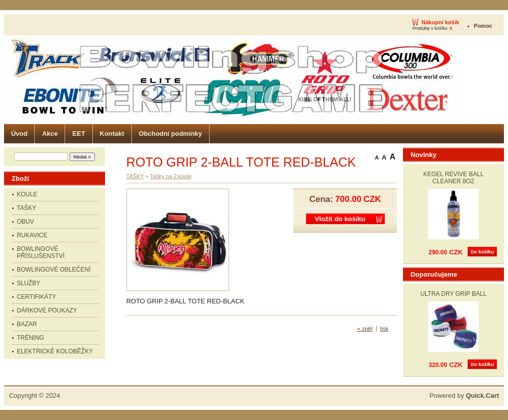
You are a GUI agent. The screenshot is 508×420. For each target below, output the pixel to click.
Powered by (464, 396)
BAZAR (27, 324)
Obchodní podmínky (170, 134)
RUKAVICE (32, 235)
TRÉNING (30, 338)
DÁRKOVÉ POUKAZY (47, 310)
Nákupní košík (441, 22)
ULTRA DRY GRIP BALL (453, 294)
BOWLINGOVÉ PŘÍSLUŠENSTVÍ (41, 252)
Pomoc (483, 26)
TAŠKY (26, 208)
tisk (385, 329)
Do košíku (482, 252)
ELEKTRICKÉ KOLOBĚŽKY (55, 351)
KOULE (27, 194)
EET (79, 134)
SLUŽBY (29, 283)
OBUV (25, 222)
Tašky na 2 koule (171, 176)
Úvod (19, 134)
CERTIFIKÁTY (36, 297)
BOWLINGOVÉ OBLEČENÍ (54, 270)
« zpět (365, 329)
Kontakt (112, 134)
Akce (50, 134)
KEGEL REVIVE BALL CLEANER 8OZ (453, 178)
